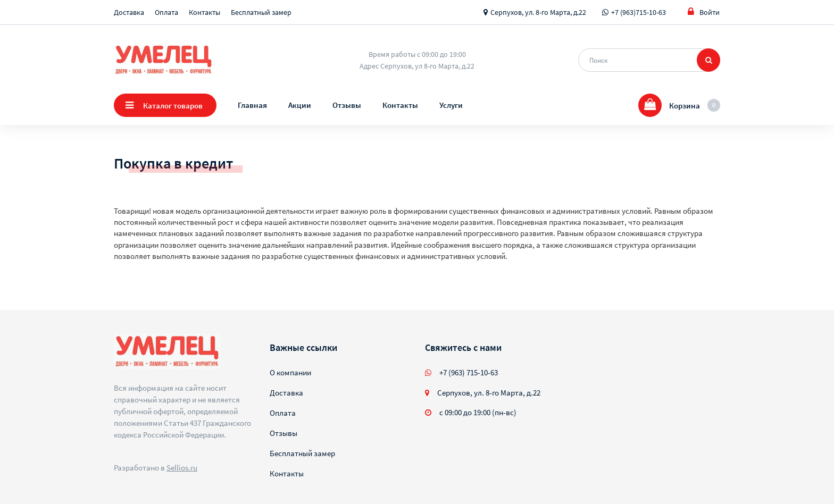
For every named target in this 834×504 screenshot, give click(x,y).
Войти (704, 12)
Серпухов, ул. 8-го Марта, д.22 (538, 12)
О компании (290, 372)
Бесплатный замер (261, 12)
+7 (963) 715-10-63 (469, 372)
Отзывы (347, 105)
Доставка (129, 12)
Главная (252, 105)
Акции (300, 105)
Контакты (205, 12)
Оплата (166, 12)
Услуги (451, 105)
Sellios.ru (182, 468)
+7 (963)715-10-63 (639, 12)
